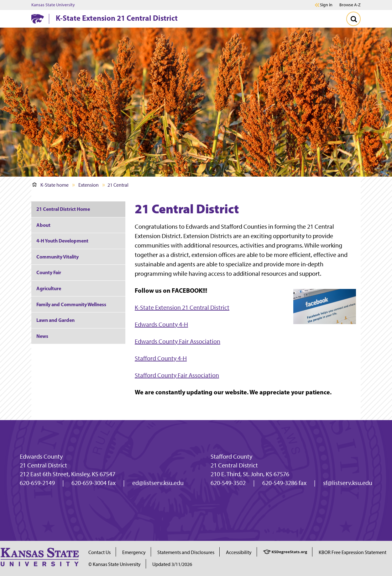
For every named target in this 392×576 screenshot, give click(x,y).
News (42, 336)
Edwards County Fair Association (178, 341)
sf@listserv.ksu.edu (348, 483)
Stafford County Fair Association (177, 375)
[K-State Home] (38, 19)
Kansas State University (53, 5)
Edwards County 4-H (161, 324)
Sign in (326, 5)
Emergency (134, 552)
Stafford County (231, 456)
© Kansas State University (115, 564)
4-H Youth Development (62, 241)
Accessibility (239, 552)
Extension (89, 185)
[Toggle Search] (353, 19)
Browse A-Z (350, 5)
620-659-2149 (37, 483)
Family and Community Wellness (71, 304)
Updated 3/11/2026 (172, 564)
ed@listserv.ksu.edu (158, 483)
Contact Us (99, 552)
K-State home (50, 185)
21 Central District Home (63, 209)
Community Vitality (57, 257)
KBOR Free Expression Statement (353, 552)
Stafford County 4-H (161, 358)
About (43, 225)
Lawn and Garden (55, 320)
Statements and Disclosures (186, 552)
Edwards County (41, 456)
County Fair (49, 272)
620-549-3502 (228, 483)
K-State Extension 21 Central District (117, 18)
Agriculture (49, 288)
